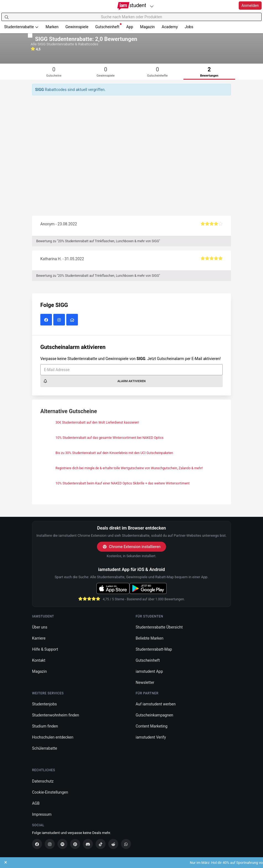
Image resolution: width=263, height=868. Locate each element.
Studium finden (45, 726)
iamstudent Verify (151, 737)
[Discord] (88, 844)
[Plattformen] (152, 6)
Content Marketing (152, 726)
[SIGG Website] (73, 320)
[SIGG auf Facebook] (47, 320)
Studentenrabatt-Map (154, 649)
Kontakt (39, 660)
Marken (52, 27)
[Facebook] (37, 844)
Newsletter (145, 682)
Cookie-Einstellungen (50, 792)
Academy (170, 27)
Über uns (40, 627)
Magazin (147, 27)
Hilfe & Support (45, 649)
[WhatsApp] (126, 844)
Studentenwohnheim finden (56, 715)
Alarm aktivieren (94, 381)
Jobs (189, 27)
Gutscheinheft (108, 26)
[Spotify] (62, 844)
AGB (36, 803)
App (130, 27)
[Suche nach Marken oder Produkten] (131, 17)
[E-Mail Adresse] (131, 370)
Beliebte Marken (149, 638)
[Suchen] (7, 17)
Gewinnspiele (77, 27)
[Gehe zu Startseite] (132, 6)
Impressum (42, 814)
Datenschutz (43, 781)
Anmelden (250, 6)
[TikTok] (101, 844)
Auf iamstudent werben (156, 704)
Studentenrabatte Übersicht (159, 627)
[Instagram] (50, 844)
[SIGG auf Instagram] (60, 320)
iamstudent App (149, 671)
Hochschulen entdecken (53, 737)
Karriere (39, 638)
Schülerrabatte (45, 748)
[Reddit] (113, 844)
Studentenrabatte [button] (21, 27)
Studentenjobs (44, 704)
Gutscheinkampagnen (154, 715)
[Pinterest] (75, 844)
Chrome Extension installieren (132, 547)
